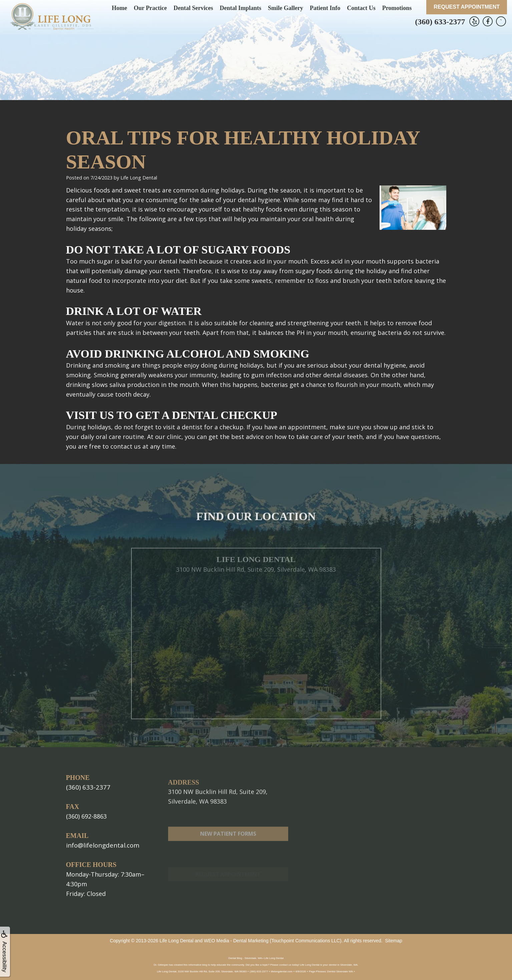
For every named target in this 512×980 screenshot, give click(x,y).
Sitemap (393, 940)
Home (119, 8)
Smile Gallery (285, 8)
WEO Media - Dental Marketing (236, 940)
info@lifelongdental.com (101, 845)
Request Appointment (467, 7)
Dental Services (193, 8)
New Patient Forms (228, 851)
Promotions (397, 8)
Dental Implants (241, 8)
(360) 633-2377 (440, 22)
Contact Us (361, 8)
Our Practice (150, 8)
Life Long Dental (176, 940)
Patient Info (325, 8)
